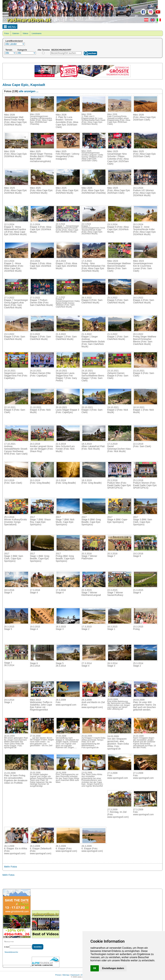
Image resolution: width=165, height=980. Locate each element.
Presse (58, 975)
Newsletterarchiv (11, 952)
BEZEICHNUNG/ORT (61, 50)
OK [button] (95, 968)
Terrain (9, 50)
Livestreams (37, 33)
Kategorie (22, 50)
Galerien (16, 33)
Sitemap (66, 975)
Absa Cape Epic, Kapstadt (24, 85)
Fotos (7, 33)
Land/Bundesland (14, 41)
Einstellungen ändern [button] (113, 968)
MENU (10, 26)
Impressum (75, 975)
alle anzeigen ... (29, 91)
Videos (25, 33)
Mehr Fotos (11, 867)
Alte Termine (44, 50)
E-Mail (7, 947)
